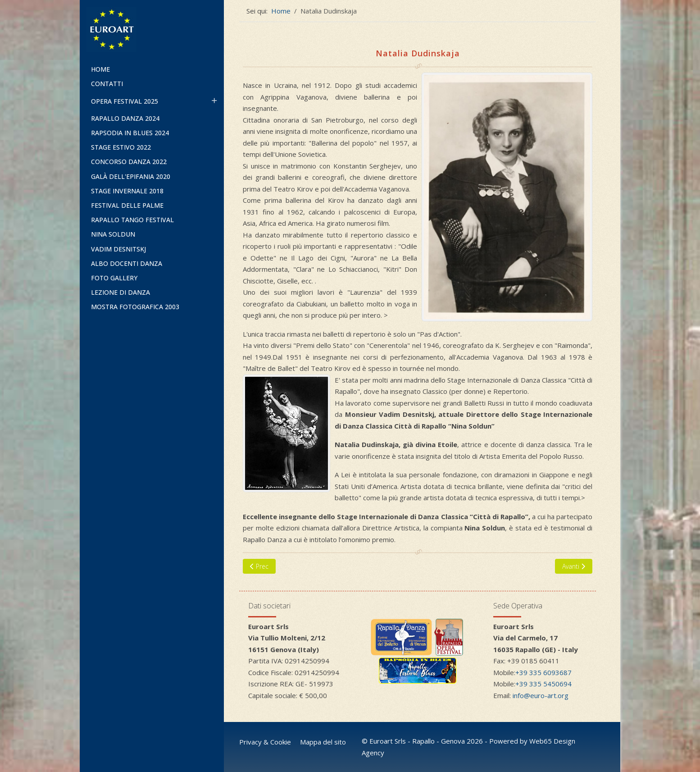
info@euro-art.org (541, 695)
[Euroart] (152, 29)
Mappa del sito (323, 742)
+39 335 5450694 (543, 684)
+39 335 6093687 (543, 672)
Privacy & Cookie (265, 742)
